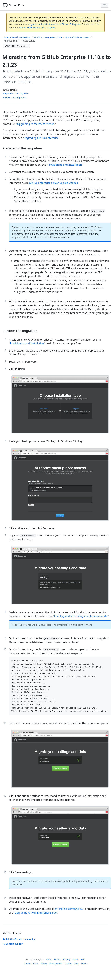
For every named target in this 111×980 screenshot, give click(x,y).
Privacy (57, 960)
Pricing (44, 964)
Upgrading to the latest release (36, 124)
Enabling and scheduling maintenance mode (81, 616)
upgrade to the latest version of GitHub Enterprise (54, 24)
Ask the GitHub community (19, 939)
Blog (77, 964)
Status (75, 960)
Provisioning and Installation (65, 165)
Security (67, 960)
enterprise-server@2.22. (69, 909)
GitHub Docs (16, 5)
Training (68, 964)
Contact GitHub (31, 964)
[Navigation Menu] (104, 5)
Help (83, 960)
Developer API (56, 964)
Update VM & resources (77, 37)
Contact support (13, 944)
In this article (10, 90)
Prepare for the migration (16, 93)
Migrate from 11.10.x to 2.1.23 (20, 41)
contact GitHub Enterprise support (37, 27)
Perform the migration (14, 98)
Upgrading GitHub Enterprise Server (36, 913)
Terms (49, 960)
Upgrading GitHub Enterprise (41, 138)
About (84, 964)
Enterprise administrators (17, 37)
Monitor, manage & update (48, 37)
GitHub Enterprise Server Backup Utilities (54, 183)
